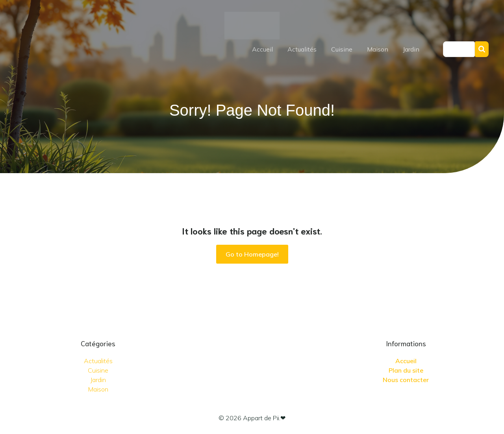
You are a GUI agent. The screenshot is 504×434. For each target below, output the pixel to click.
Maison (378, 49)
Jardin (411, 49)
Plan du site (406, 370)
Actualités (302, 49)
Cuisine (342, 49)
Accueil (262, 49)
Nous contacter (406, 380)
